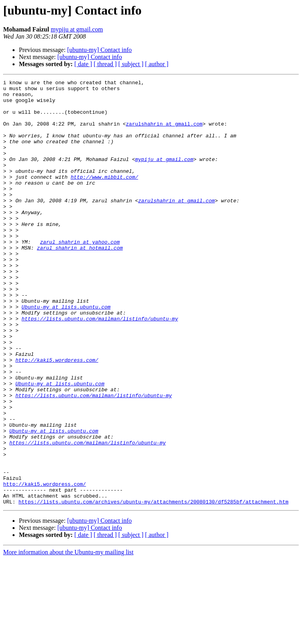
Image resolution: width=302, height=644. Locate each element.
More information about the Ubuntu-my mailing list (68, 637)
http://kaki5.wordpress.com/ (57, 416)
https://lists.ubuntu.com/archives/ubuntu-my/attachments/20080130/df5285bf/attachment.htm (153, 587)
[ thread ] (105, 64)
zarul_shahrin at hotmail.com (80, 282)
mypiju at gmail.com (77, 29)
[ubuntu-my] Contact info (99, 50)
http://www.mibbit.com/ (105, 197)
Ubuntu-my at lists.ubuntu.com (66, 353)
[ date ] (83, 64)
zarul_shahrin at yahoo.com (80, 275)
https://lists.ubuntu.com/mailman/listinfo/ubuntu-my (100, 367)
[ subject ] (131, 64)
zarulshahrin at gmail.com (164, 133)
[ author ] (157, 64)
